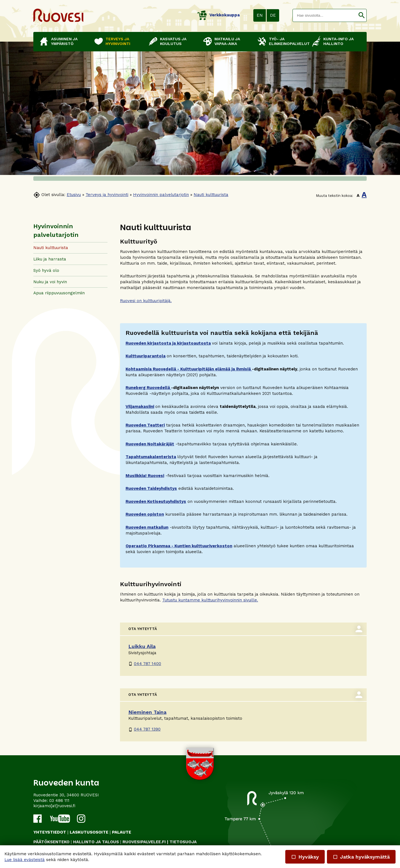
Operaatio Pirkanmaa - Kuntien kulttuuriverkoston (179, 546)
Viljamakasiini (140, 407)
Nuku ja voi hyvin (50, 282)
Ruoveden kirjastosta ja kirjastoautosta (168, 343)
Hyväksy (305, 857)
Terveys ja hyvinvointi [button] (118, 41)
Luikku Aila (142, 646)
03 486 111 (59, 801)
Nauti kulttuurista (211, 195)
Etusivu (74, 195)
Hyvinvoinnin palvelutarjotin (161, 195)
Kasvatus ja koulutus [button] (173, 41)
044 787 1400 (145, 664)
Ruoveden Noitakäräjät (150, 444)
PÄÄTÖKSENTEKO (51, 842)
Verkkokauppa (218, 15)
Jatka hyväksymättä (361, 857)
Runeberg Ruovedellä (148, 388)
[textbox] (325, 15)
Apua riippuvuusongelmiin (59, 293)
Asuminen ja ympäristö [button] (64, 41)
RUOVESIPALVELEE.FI (144, 842)
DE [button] (273, 15)
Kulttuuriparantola (146, 356)
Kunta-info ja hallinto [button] (338, 41)
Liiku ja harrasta (50, 259)
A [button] (358, 195)
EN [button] (260, 15)
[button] (362, 15)
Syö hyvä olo (46, 270)
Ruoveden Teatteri (145, 425)
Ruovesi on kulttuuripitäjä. (146, 301)
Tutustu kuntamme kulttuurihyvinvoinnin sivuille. (210, 600)
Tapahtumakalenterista (151, 457)
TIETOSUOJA (183, 842)
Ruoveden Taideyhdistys (151, 488)
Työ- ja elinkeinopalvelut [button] (288, 41)
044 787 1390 (144, 729)
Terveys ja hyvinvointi (107, 195)
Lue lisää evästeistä (25, 860)
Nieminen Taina (147, 712)
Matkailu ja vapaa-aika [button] (227, 41)
